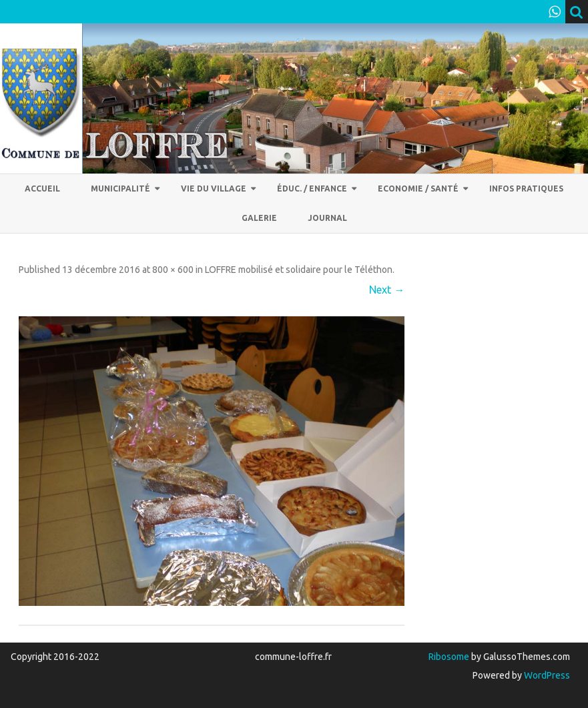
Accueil (42, 189)
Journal (327, 218)
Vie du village (214, 189)
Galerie (259, 218)
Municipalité (120, 189)
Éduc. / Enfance (312, 189)
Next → (387, 290)
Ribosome (449, 657)
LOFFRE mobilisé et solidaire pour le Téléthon (299, 270)
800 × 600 (173, 270)
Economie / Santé (418, 189)
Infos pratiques (526, 189)
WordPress (546, 675)
